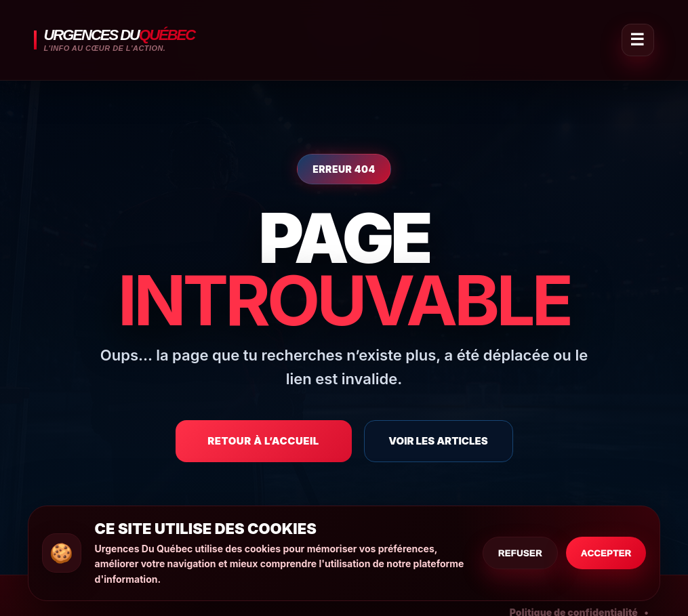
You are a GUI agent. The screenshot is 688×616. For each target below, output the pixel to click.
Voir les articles (438, 441)
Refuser (520, 553)
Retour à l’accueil (263, 441)
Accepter (606, 553)
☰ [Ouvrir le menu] (637, 40)
